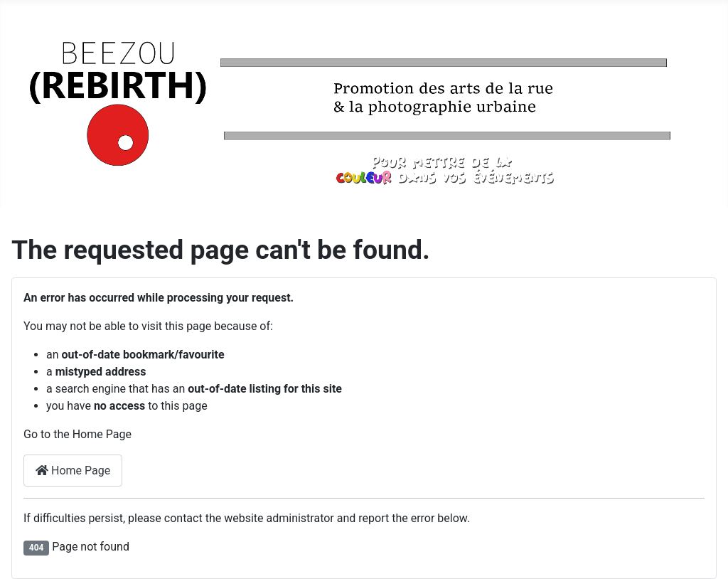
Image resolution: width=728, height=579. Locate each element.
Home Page (73, 471)
